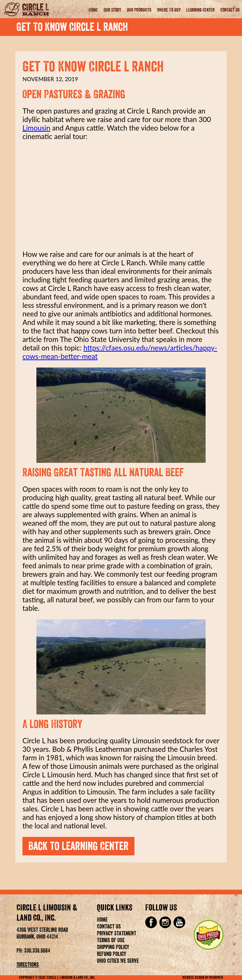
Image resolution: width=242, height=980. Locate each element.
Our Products (139, 10)
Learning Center (200, 10)
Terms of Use (111, 940)
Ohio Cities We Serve (118, 961)
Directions (28, 965)
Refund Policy (112, 954)
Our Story (112, 10)
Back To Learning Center (78, 846)
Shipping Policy (113, 947)
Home (93, 10)
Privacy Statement (117, 933)
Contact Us (230, 10)
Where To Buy (169, 10)
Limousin (36, 128)
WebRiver (216, 978)
